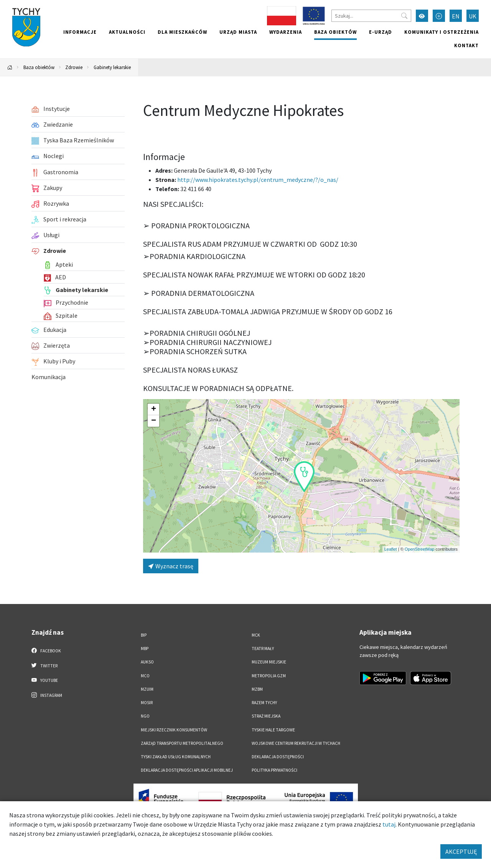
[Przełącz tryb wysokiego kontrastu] (422, 16)
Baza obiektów (335, 32)
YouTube (45, 680)
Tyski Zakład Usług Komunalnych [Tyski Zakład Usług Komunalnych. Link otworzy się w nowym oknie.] (176, 757)
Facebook (46, 650)
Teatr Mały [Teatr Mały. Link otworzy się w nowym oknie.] (263, 649)
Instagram (47, 695)
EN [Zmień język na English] (456, 16)
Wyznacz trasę (171, 566)
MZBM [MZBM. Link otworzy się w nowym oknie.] (257, 689)
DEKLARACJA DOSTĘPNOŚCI (278, 757)
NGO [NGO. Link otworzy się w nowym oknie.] (145, 716)
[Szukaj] (371, 16)
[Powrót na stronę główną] (10, 67)
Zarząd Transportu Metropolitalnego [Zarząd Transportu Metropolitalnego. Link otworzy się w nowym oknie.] (182, 743)
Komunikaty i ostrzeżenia (442, 32)
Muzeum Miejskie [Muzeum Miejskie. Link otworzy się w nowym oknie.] (269, 662)
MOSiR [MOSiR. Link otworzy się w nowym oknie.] (147, 703)
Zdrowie (74, 67)
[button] (304, 477)
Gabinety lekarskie (112, 67)
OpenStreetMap (420, 549)
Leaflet (391, 549)
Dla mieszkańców (182, 32)
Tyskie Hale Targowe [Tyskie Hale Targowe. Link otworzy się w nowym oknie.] (273, 730)
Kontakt (466, 45)
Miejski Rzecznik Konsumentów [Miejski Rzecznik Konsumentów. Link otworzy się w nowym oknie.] (174, 730)
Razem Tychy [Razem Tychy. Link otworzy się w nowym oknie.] (264, 703)
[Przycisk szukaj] (404, 16)
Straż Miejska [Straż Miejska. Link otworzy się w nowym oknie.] (266, 716)
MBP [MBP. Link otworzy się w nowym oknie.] (145, 649)
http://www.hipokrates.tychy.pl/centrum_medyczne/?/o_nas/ (258, 180)
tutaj (389, 824)
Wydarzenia (286, 32)
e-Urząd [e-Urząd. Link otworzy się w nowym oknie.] (381, 32)
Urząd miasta (238, 32)
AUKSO (147, 662)
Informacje (80, 32)
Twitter (44, 665)
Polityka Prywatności (274, 770)
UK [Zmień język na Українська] (473, 16)
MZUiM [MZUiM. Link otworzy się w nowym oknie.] (147, 689)
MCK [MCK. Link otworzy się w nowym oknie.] (256, 635)
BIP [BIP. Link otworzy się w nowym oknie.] (144, 635)
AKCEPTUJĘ (461, 851)
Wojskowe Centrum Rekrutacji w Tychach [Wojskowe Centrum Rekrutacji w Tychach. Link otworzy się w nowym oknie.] (296, 743)
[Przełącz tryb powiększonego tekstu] (439, 16)
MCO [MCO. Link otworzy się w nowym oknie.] (145, 676)
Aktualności (127, 32)
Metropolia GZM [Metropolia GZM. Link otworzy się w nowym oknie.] (269, 676)
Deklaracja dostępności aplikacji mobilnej (187, 770)
